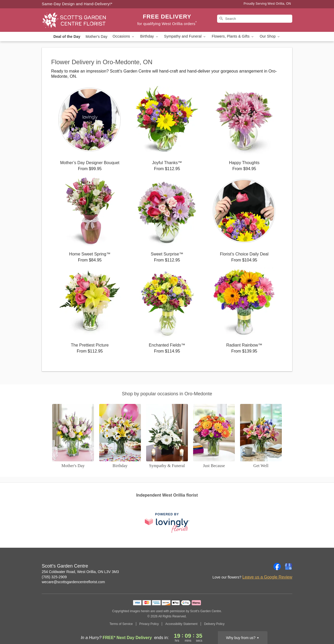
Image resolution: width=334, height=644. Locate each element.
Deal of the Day (67, 37)
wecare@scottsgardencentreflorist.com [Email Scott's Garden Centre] (73, 582)
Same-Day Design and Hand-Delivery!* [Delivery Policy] (77, 4)
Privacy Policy (149, 624)
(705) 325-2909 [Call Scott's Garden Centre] (54, 577)
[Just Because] (214, 436)
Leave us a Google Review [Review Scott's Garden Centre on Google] (267, 577)
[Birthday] (120, 436)
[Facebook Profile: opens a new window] (277, 567)
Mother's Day (97, 37)
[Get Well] (261, 436)
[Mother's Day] (73, 436)
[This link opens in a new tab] (167, 523)
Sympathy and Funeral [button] (185, 36)
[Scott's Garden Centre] (79, 20)
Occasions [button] (124, 36)
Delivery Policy (214, 624)
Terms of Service (121, 624)
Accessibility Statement (181, 624)
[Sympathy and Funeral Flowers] (167, 436)
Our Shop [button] (270, 36)
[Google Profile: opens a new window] (289, 567)
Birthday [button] (150, 36)
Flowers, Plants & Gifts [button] (233, 36)
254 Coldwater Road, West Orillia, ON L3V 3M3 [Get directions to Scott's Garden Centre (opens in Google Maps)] (80, 572)
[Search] (255, 19)
